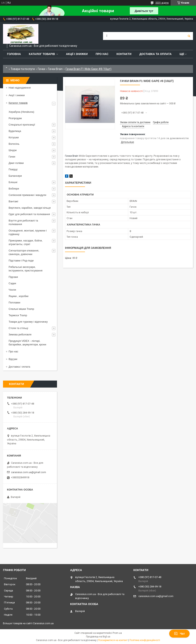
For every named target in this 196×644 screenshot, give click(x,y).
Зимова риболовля (20, 334)
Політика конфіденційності (145, 640)
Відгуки (13, 359)
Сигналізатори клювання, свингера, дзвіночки (24, 252)
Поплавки (14, 303)
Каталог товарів (42, 54)
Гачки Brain (55, 69)
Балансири (15, 176)
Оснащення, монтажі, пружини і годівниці (28, 232)
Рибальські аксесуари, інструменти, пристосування (25, 269)
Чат (179, 634)
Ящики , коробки (18, 296)
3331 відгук (162, 3)
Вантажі (13, 201)
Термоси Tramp (18, 315)
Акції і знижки (77, 54)
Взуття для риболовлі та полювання (23, 222)
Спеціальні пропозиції (22, 125)
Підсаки (13, 277)
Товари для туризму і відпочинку (28, 322)
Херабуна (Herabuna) (21, 112)
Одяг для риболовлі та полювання (29, 214)
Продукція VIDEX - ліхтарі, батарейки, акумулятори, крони (27, 343)
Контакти (124, 54)
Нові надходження (20, 88)
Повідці (13, 169)
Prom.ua (117, 633)
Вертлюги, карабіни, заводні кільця (30, 208)
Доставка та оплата (155, 54)
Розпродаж (15, 118)
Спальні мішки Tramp (21, 309)
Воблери (14, 189)
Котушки (14, 137)
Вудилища (15, 131)
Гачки (41, 69)
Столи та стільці (18, 328)
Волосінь (14, 144)
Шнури (13, 150)
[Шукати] (189, 36)
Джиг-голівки (16, 163)
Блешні (13, 182)
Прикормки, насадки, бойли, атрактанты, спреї (26, 242)
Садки (12, 283)
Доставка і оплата (19, 367)
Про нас (102, 54)
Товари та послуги (23, 69)
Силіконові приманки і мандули (27, 195)
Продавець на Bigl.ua (98, 637)
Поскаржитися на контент (113, 640)
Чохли (12, 290)
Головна (14, 54)
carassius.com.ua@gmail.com (28, 472)
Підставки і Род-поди (21, 261)
